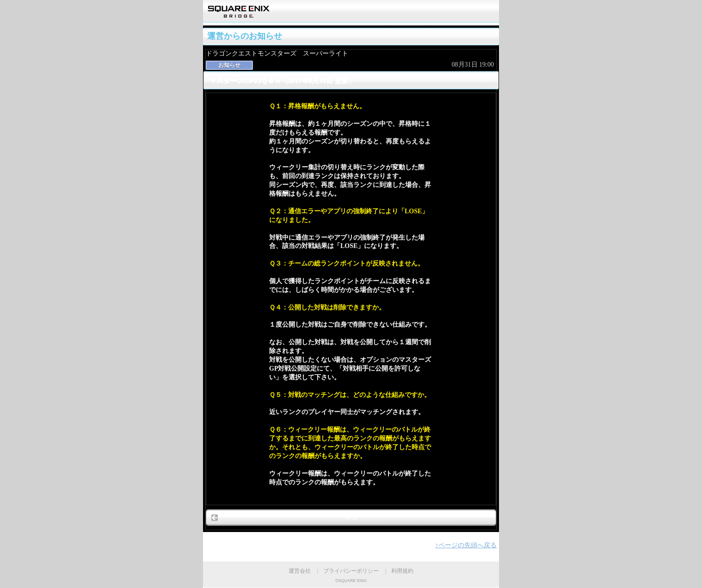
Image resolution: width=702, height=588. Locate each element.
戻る (351, 517)
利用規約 (402, 571)
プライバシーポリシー (351, 571)
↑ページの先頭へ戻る (466, 545)
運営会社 (300, 571)
